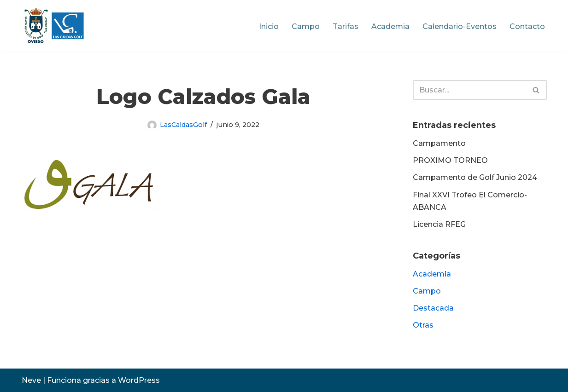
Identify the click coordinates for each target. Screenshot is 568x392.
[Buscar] (469, 90)
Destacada (433, 308)
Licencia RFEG (439, 224)
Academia (390, 26)
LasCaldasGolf (183, 125)
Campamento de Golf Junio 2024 (475, 177)
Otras (423, 325)
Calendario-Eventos (460, 26)
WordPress (139, 380)
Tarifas (345, 26)
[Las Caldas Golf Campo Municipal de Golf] (54, 26)
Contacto (527, 26)
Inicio (269, 26)
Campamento (439, 143)
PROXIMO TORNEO (450, 160)
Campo (306, 26)
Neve (31, 380)
